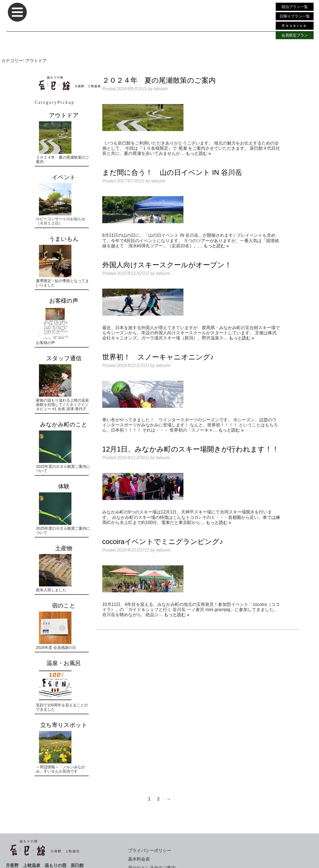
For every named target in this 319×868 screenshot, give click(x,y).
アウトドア (64, 115)
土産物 (64, 548)
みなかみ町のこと (64, 424)
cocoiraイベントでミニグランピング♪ (163, 542)
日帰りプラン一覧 (295, 16)
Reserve (295, 26)
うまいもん (64, 239)
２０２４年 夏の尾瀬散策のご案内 (159, 80)
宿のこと (64, 605)
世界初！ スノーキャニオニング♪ (158, 357)
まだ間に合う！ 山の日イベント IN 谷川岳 (172, 172)
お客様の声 (64, 301)
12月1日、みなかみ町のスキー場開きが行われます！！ (191, 449)
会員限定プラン (295, 35)
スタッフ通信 (64, 358)
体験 (64, 486)
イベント (64, 177)
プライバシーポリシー (150, 851)
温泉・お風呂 (64, 663)
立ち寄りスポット (64, 725)
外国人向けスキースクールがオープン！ (167, 265)
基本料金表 (139, 859)
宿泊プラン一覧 (295, 7)
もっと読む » (198, 153)
